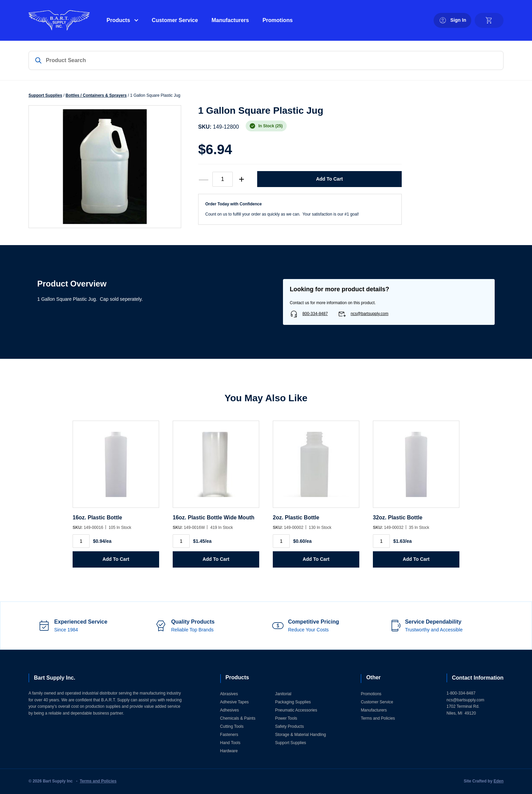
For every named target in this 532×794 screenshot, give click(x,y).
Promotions (278, 20)
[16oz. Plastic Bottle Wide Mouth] (216, 468)
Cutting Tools (232, 726)
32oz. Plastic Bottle (398, 518)
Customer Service (175, 20)
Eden (499, 781)
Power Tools (286, 718)
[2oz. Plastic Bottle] (316, 468)
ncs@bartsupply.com (369, 314)
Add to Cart (329, 179)
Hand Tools (230, 743)
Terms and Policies (378, 718)
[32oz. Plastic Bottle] (416, 468)
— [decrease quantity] (204, 179)
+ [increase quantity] (242, 179)
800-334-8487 (315, 314)
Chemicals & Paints (238, 718)
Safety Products (290, 726)
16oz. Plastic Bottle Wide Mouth (214, 518)
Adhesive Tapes (235, 702)
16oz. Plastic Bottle (97, 518)
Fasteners (229, 735)
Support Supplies (45, 95)
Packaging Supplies (293, 702)
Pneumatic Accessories (296, 710)
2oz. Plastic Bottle (296, 518)
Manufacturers (230, 20)
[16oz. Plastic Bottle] (116, 468)
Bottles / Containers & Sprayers (96, 95)
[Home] (59, 20)
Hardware (229, 751)
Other (373, 677)
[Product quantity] (223, 179)
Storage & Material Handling (301, 735)
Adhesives (230, 710)
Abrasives (229, 694)
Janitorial (283, 694)
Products (118, 20)
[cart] (489, 20)
